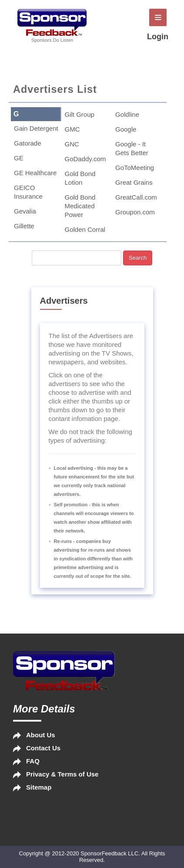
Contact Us (43, 748)
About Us (41, 735)
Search (138, 258)
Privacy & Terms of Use (62, 774)
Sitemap (39, 787)
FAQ (33, 761)
